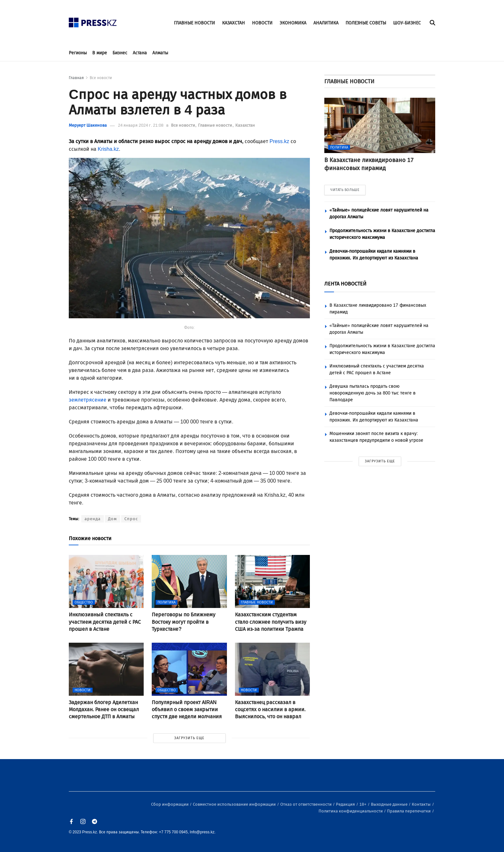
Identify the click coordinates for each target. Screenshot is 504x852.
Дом (113, 519)
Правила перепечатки (409, 811)
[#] (93, 21)
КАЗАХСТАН (234, 23)
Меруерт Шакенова (88, 125)
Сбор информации (170, 804)
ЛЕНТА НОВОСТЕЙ (345, 284)
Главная (76, 78)
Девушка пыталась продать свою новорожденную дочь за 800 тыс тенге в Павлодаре (373, 393)
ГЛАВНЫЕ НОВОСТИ (194, 23)
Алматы (160, 53)
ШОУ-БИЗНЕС (407, 23)
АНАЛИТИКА (326, 23)
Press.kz (279, 141)
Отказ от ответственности (306, 804)
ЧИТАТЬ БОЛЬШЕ (345, 190)
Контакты (422, 804)
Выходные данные (390, 804)
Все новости (101, 78)
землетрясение (88, 400)
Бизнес (120, 53)
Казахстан (245, 125)
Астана (140, 53)
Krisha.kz (108, 149)
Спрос (131, 519)
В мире (100, 53)
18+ (363, 804)
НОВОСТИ (262, 23)
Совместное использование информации (235, 804)
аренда (93, 519)
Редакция (346, 804)
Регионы (78, 53)
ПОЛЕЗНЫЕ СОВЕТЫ (366, 23)
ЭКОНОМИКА (293, 23)
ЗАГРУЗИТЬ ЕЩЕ (189, 738)
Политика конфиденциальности (351, 811)
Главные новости (216, 125)
